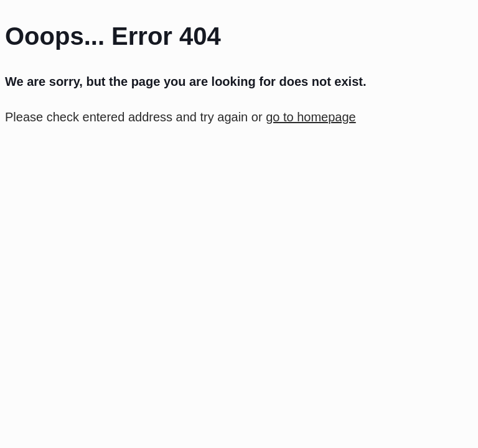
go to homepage (311, 117)
